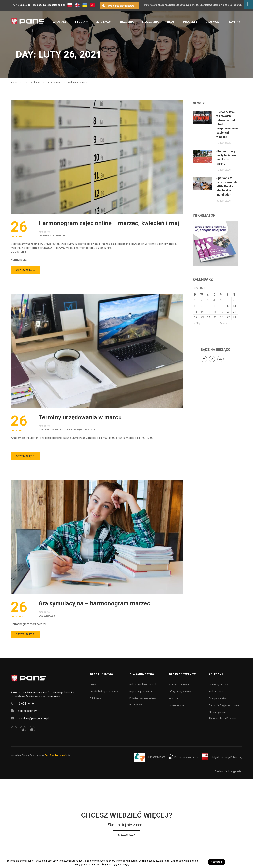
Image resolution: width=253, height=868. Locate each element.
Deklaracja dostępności (228, 771)
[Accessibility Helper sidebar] (248, 5)
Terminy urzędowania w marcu (80, 417)
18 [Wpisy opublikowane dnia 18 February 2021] (215, 312)
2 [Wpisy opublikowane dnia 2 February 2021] (201, 300)
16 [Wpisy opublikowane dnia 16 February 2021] (202, 312)
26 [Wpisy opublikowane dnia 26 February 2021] (222, 317)
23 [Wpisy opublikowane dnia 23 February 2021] (202, 317)
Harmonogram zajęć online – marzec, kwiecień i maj (109, 223)
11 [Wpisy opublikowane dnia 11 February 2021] (215, 306)
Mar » (223, 323)
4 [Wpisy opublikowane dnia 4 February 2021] (214, 300)
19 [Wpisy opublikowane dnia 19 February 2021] (222, 312)
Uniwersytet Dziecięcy (54, 236)
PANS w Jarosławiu (56, 755)
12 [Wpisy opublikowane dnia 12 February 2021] (222, 306)
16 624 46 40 (23, 5)
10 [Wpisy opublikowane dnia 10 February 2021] (209, 306)
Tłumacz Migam (156, 757)
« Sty (197, 323)
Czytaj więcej (26, 270)
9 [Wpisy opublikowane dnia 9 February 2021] (201, 306)
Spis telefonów (28, 711)
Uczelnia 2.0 (47, 616)
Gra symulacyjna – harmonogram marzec (94, 603)
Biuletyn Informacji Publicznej (222, 757)
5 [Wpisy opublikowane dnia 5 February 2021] (221, 300)
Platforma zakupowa (183, 757)
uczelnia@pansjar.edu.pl (51, 5)
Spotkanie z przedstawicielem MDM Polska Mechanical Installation (228, 186)
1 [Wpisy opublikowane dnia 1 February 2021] (195, 300)
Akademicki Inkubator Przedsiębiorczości (67, 430)
